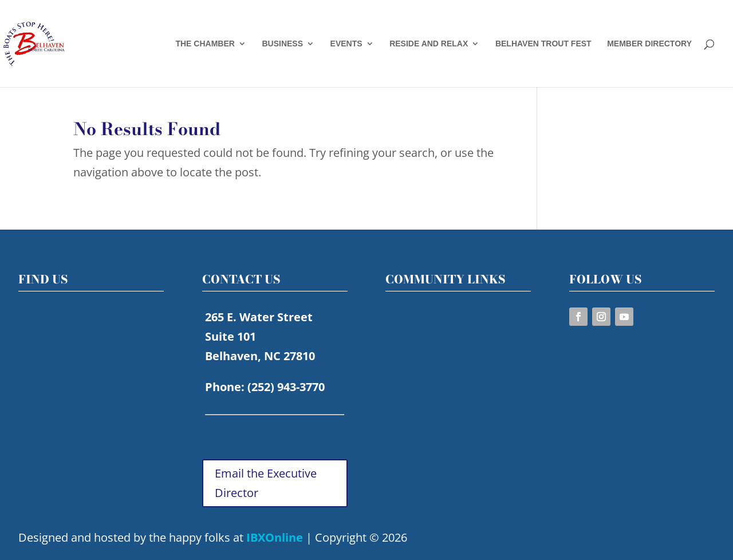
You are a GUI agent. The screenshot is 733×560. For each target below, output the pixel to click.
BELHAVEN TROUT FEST (543, 44)
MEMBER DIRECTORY (649, 44)
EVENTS (346, 44)
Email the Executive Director (266, 483)
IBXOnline (275, 537)
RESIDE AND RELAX (429, 44)
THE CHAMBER (205, 44)
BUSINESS (282, 44)
